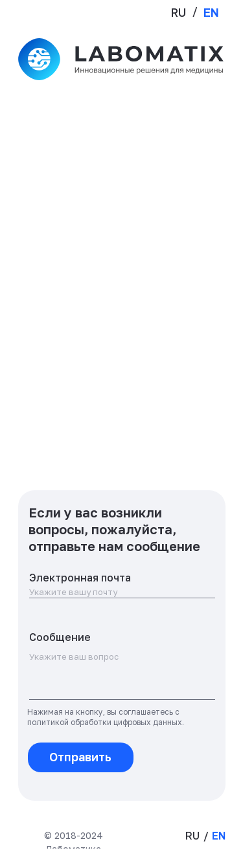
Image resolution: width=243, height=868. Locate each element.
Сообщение (60, 637)
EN (211, 12)
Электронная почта (80, 578)
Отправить (80, 757)
